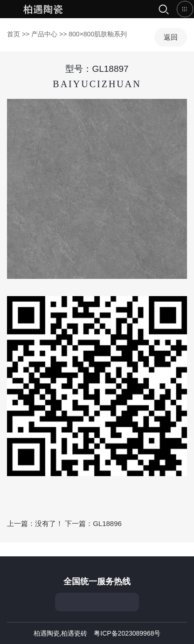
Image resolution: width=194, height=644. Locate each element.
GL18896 (107, 523)
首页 (44, 9)
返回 (171, 37)
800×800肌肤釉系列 (98, 34)
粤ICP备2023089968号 (127, 633)
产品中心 (44, 34)
